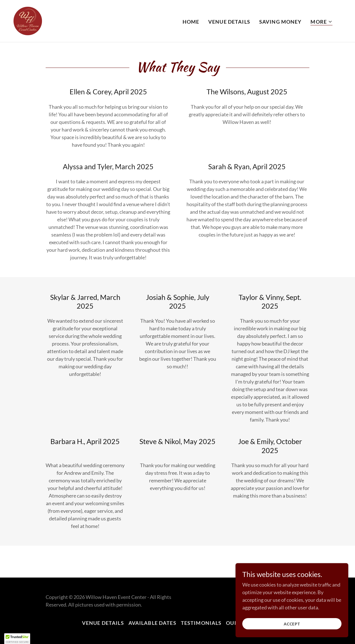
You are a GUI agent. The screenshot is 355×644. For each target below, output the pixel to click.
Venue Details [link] (229, 22)
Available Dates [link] (152, 623)
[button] (321, 22)
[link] (28, 20)
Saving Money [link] (280, 22)
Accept (292, 624)
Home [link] (191, 22)
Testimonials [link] (201, 623)
